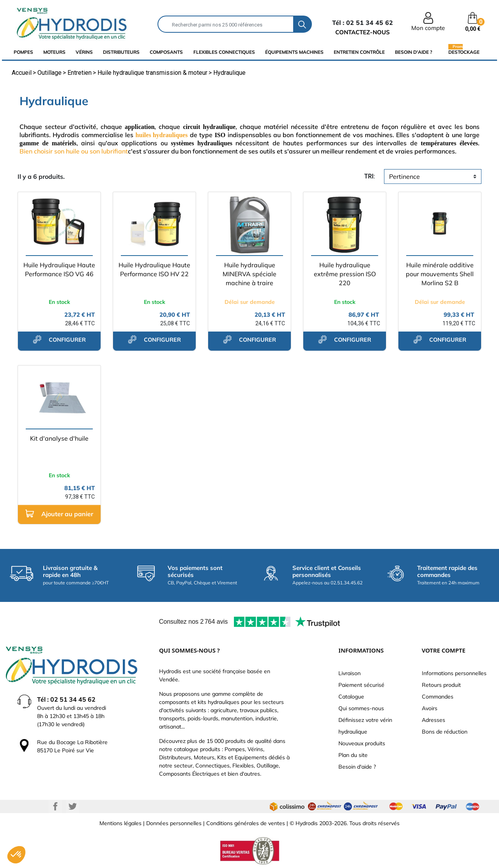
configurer (59, 339)
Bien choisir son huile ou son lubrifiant (74, 151)
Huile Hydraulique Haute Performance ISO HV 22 (154, 269)
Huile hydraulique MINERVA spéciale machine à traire (249, 274)
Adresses (434, 720)
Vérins (84, 52)
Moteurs (54, 52)
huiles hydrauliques (162, 135)
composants (166, 52)
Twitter (73, 806)
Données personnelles (174, 823)
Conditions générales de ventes (246, 823)
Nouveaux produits (362, 743)
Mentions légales (120, 823)
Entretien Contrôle (359, 52)
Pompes (23, 52)
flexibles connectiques (224, 52)
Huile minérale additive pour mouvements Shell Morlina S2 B (440, 274)
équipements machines (294, 52)
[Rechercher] (226, 24)
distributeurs (121, 52)
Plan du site (353, 755)
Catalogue (351, 697)
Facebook (55, 806)
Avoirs (430, 708)
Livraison (349, 673)
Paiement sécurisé (361, 685)
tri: (370, 176)
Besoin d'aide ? (414, 52)
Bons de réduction (445, 732)
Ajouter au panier (59, 514)
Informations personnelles (454, 673)
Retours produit (441, 685)
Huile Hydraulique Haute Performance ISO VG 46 (59, 269)
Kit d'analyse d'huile (59, 438)
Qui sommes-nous (361, 708)
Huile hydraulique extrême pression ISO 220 (345, 274)
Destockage (464, 52)
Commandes (438, 697)
